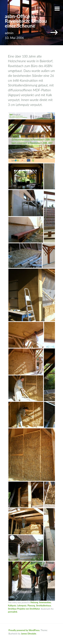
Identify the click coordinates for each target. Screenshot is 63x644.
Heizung (34, 602)
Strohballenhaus (44, 606)
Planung (31, 606)
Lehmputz (22, 606)
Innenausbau (45, 602)
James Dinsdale (29, 634)
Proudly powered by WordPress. (24, 630)
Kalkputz (12, 606)
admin (9, 33)
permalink (13, 612)
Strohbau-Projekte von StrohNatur (24, 609)
